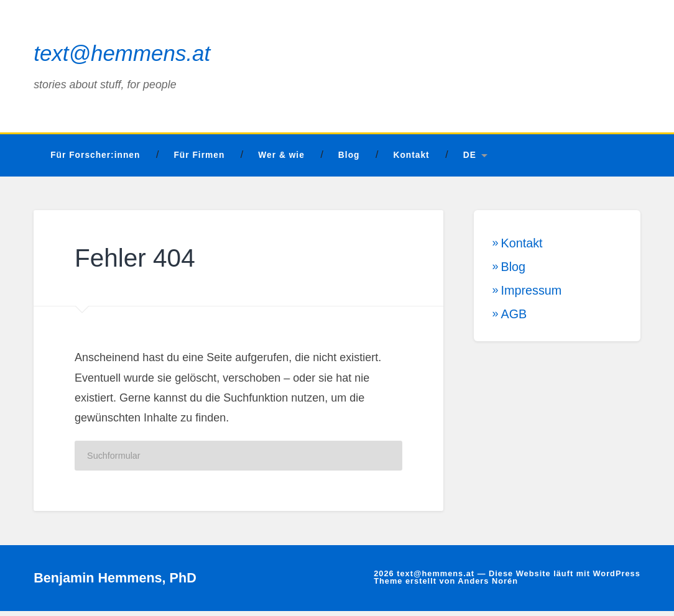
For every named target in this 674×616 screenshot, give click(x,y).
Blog (349, 161)
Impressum (532, 295)
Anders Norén (488, 586)
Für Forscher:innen (95, 161)
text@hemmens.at (125, 56)
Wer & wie (281, 161)
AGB (514, 319)
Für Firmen (199, 161)
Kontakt (411, 161)
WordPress (616, 578)
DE (470, 161)
